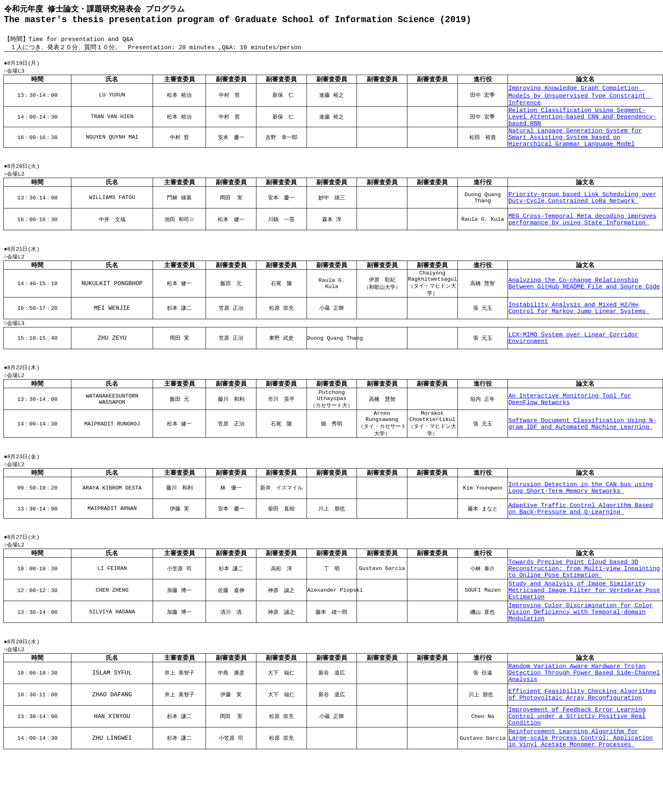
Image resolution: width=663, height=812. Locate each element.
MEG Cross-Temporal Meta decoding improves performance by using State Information (582, 240)
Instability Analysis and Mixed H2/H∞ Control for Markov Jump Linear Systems (579, 334)
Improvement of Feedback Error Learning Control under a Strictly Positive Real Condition (577, 771)
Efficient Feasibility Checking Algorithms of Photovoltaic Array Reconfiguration (582, 747)
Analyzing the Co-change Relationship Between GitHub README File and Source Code (584, 307)
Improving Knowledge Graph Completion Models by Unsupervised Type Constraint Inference (580, 103)
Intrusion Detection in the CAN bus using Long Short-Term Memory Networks (581, 522)
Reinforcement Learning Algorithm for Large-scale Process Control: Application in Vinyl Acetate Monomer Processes (581, 796)
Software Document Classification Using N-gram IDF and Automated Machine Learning (582, 455)
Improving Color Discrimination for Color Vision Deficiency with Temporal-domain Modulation (581, 657)
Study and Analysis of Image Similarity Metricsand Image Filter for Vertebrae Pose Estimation (584, 631)
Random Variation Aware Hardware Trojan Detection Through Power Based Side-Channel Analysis (584, 723)
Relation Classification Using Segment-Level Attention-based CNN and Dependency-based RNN (582, 128)
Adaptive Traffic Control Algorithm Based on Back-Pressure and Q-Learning (581, 543)
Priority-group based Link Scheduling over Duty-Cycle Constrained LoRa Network (582, 218)
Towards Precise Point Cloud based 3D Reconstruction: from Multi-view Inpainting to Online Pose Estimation (584, 606)
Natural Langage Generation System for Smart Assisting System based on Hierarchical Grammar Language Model (575, 154)
